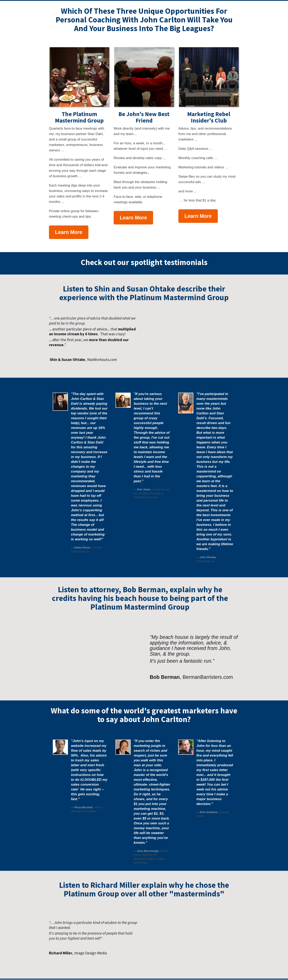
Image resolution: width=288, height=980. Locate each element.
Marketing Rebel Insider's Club (209, 117)
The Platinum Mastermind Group (79, 117)
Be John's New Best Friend (144, 117)
